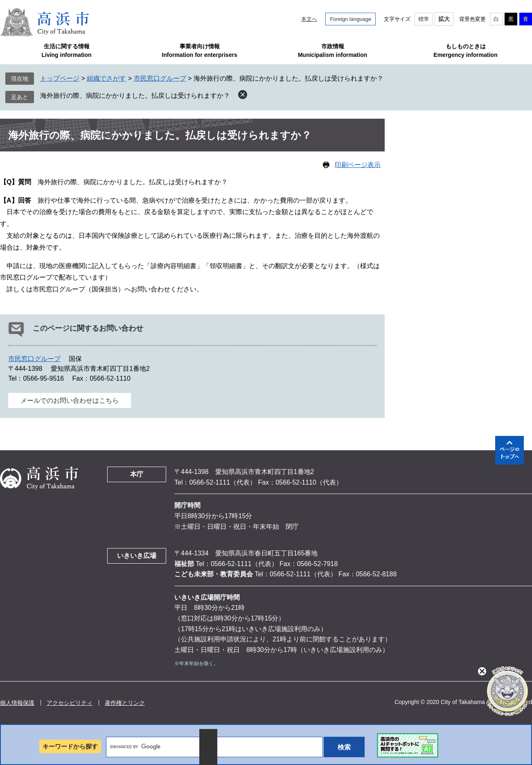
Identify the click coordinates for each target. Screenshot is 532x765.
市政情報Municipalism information (333, 51)
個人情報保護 (17, 703)
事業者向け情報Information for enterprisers (199, 51)
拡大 (444, 19)
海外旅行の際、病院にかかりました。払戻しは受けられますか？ (135, 96)
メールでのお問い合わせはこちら (70, 401)
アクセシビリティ (70, 703)
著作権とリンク (125, 703)
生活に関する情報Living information (66, 51)
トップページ (60, 78)
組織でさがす (106, 78)
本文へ (309, 19)
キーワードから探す (70, 746)
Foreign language (351, 19)
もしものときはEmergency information (465, 51)
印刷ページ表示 (358, 165)
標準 (424, 19)
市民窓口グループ (160, 78)
